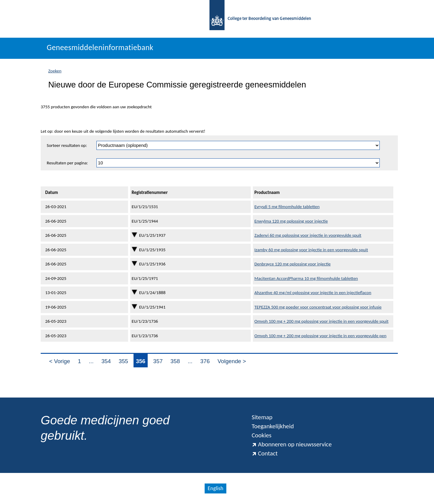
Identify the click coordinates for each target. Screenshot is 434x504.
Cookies (262, 435)
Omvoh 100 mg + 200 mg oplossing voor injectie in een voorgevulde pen (320, 336)
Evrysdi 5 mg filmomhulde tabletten (287, 207)
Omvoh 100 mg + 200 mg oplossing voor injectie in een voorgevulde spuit (321, 321)
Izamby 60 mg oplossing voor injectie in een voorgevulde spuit (311, 250)
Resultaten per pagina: (67, 163)
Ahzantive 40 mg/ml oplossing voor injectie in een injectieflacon (313, 293)
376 (205, 361)
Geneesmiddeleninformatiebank (100, 47)
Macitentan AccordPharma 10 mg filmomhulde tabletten (306, 278)
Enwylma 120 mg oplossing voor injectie (291, 221)
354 (106, 361)
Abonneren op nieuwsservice (292, 444)
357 (158, 361)
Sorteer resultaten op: (67, 145)
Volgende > (232, 361)
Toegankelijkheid (273, 426)
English (215, 488)
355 (123, 361)
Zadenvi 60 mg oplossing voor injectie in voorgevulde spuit (308, 235)
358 (175, 361)
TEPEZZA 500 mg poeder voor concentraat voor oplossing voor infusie (318, 307)
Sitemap (262, 417)
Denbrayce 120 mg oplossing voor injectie (292, 264)
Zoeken (55, 71)
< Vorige (60, 361)
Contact (265, 453)
